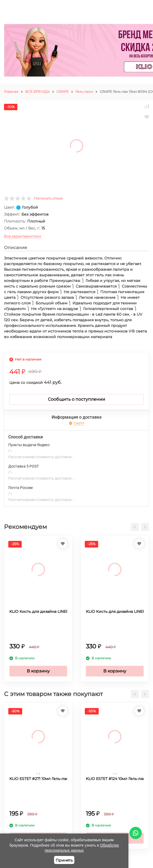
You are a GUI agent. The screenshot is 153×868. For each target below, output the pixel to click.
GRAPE (63, 91)
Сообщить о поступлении (76, 399)
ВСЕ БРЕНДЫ (37, 91)
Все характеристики (23, 236)
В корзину (38, 671)
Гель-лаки (84, 91)
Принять (64, 860)
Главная (11, 91)
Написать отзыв (48, 198)
